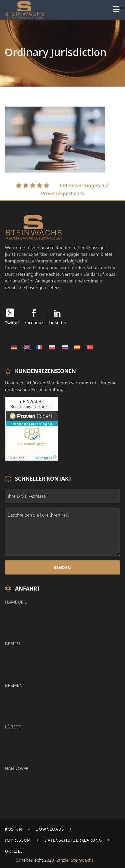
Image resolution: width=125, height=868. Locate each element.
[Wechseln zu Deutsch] (14, 347)
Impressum (18, 840)
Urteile (14, 851)
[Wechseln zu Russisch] (65, 347)
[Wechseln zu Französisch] (39, 347)
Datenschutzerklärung (73, 840)
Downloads (50, 829)
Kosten (14, 829)
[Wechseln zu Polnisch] (52, 347)
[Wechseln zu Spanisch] (77, 347)
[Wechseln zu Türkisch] (90, 347)
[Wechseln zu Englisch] (27, 347)
